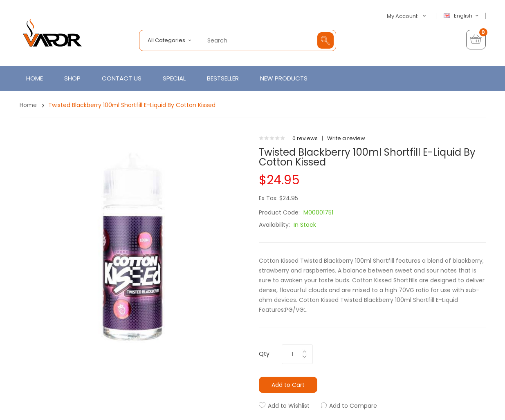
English (462, 16)
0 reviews (305, 138)
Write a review (346, 138)
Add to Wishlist (289, 406)
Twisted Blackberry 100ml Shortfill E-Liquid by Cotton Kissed (132, 105)
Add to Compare (353, 406)
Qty (264, 354)
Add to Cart (288, 385)
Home (28, 105)
